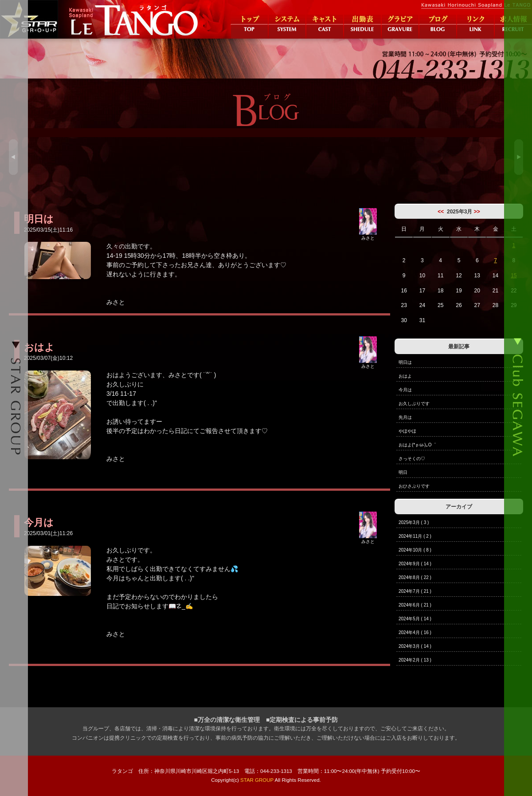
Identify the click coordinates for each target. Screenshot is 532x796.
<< (441, 212)
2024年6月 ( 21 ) (415, 605)
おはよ (405, 376)
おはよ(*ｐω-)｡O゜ (417, 445)
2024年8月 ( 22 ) (415, 577)
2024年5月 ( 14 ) (415, 619)
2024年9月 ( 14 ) (415, 564)
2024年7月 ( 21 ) (415, 591)
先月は (405, 417)
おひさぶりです (414, 486)
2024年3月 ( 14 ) (415, 646)
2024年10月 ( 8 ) (415, 550)
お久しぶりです (414, 404)
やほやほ (407, 431)
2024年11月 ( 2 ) (415, 536)
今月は (405, 390)
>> (477, 212)
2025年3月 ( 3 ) (414, 522)
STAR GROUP (257, 780)
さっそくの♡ (412, 459)
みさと (368, 236)
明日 (403, 472)
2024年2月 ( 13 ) (415, 660)
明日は (405, 362)
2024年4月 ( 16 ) (415, 632)
